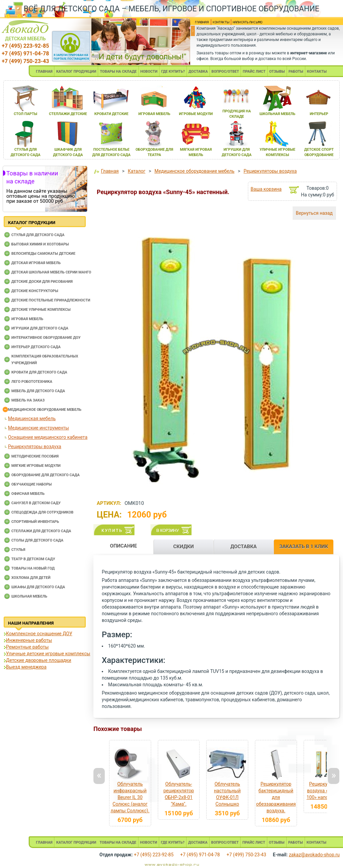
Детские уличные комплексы (41, 310)
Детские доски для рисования (42, 282)
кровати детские (111, 114)
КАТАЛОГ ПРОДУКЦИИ (76, 72)
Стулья (18, 550)
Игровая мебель (27, 319)
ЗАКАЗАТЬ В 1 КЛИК (304, 547)
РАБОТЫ (296, 72)
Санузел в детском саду (36, 503)
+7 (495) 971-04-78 (25, 54)
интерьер (319, 114)
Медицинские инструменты (39, 428)
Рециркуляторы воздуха (35, 447)
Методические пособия (35, 456)
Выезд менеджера (26, 667)
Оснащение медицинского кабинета (48, 437)
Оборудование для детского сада (46, 475)
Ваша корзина (266, 189)
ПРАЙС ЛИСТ (254, 72)
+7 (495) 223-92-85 (25, 46)
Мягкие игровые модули (36, 466)
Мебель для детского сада (38, 391)
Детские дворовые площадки (39, 660)
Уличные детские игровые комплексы (48, 654)
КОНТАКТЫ (317, 72)
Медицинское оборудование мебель (45, 410)
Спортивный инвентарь (35, 522)
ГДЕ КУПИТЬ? (173, 72)
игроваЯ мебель (154, 114)
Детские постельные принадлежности (51, 300)
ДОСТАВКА (198, 72)
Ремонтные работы (27, 647)
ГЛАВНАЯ (44, 72)
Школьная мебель (29, 596)
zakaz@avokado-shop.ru (314, 855)
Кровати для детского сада (39, 372)
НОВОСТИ (149, 72)
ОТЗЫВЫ (277, 72)
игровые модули (196, 114)
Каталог (137, 171)
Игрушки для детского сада (40, 328)
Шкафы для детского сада (38, 587)
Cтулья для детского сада (38, 235)
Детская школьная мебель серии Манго (51, 272)
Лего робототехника (32, 382)
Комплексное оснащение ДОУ (39, 634)
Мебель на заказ (28, 400)
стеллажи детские (68, 114)
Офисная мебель (28, 494)
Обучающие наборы (32, 484)
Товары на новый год (33, 568)
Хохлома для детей (31, 578)
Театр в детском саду (33, 559)
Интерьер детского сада (36, 347)
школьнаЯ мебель (278, 114)
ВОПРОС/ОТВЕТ (225, 72)
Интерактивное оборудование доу (46, 338)
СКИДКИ (184, 547)
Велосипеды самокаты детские (43, 254)
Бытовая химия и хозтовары (40, 244)
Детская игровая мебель (36, 263)
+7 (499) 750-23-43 (25, 61)
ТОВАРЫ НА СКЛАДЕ (118, 72)
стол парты (25, 114)
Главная (110, 171)
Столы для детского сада (37, 540)
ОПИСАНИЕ (124, 546)
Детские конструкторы (35, 291)
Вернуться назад (314, 213)
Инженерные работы (29, 640)
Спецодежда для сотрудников (42, 512)
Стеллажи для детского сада (41, 531)
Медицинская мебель (32, 418)
